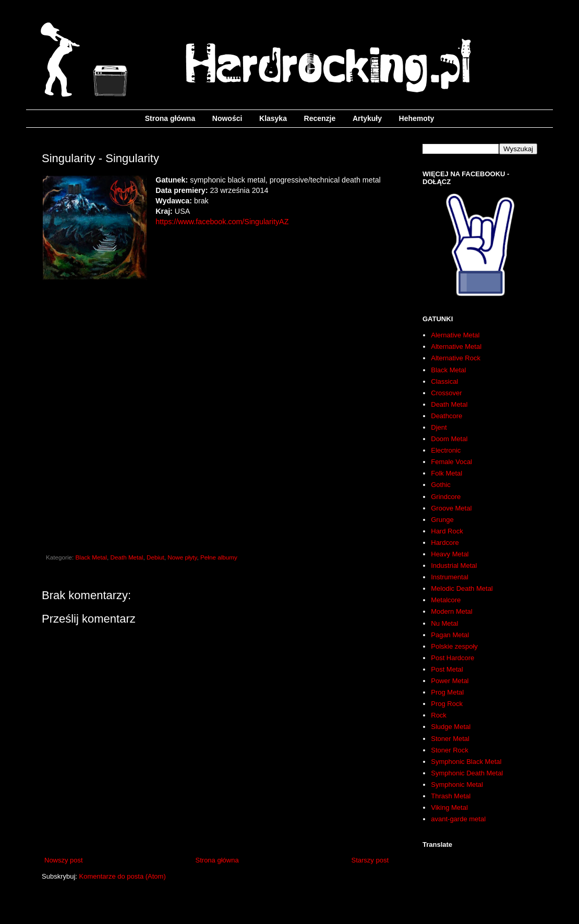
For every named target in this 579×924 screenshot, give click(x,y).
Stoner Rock (450, 750)
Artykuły (367, 118)
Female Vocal (451, 462)
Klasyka (273, 118)
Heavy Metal (450, 554)
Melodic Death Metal (462, 588)
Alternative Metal (456, 346)
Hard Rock (447, 531)
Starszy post (370, 860)
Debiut (155, 557)
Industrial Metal (454, 566)
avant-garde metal (458, 819)
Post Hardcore (453, 658)
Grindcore (446, 497)
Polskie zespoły (454, 646)
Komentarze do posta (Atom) (123, 876)
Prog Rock (447, 704)
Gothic (441, 485)
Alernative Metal (455, 335)
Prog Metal (447, 692)
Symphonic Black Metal (466, 762)
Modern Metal (451, 611)
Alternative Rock (456, 358)
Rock (439, 715)
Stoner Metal (450, 739)
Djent (439, 427)
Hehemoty (417, 118)
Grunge (442, 520)
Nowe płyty (182, 557)
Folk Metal (447, 473)
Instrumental (450, 577)
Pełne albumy (219, 557)
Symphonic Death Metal (467, 773)
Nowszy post (64, 860)
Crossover (446, 393)
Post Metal (447, 669)
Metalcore (446, 600)
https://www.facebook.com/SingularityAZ (222, 222)
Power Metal (450, 681)
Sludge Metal (451, 727)
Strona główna (170, 118)
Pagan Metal (450, 635)
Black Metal (91, 557)
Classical (444, 381)
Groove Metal (451, 508)
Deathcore (447, 416)
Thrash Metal (451, 796)
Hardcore (445, 543)
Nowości (227, 118)
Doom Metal (449, 439)
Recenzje (320, 118)
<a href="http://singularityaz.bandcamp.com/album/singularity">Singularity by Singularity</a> (216, 414)
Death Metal (126, 557)
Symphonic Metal (457, 785)
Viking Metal (449, 807)
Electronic (446, 450)
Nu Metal (444, 623)
